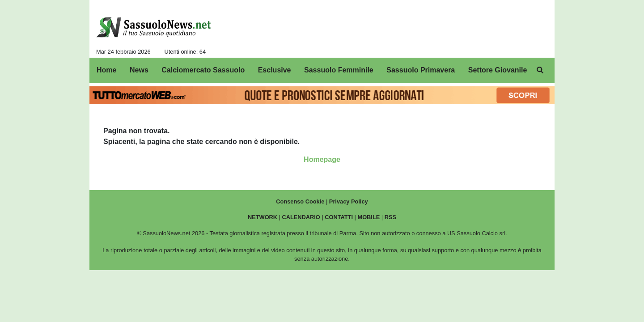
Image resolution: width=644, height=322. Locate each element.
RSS (390, 217)
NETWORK (263, 217)
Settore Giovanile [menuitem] (498, 70)
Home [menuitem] (106, 70)
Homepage (322, 159)
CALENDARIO (301, 217)
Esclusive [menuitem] (275, 70)
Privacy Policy (349, 201)
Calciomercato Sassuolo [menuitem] (203, 70)
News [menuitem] (139, 70)
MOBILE (369, 217)
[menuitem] (540, 70)
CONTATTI (339, 217)
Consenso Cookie (300, 201)
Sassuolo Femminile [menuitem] (339, 70)
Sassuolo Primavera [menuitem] (421, 70)
